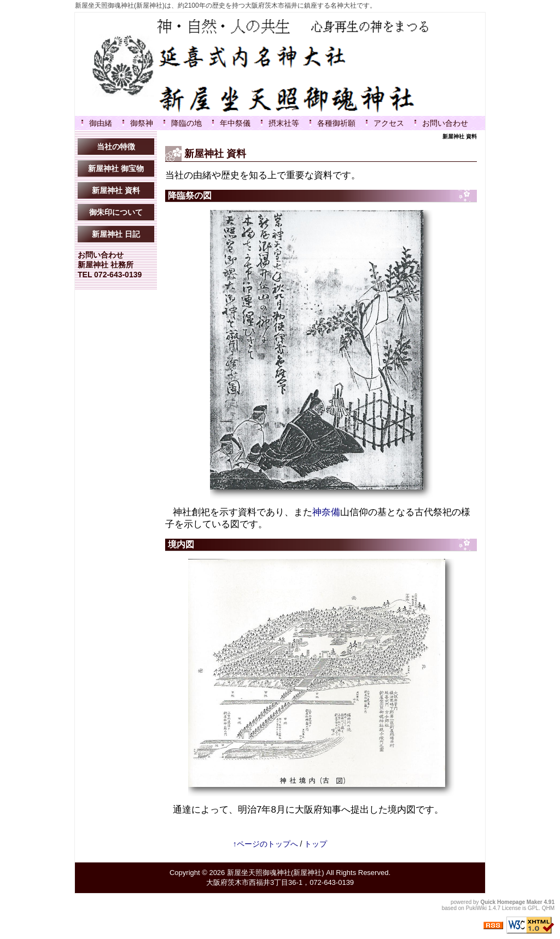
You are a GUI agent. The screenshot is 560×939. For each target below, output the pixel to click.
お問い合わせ (445, 123)
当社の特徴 (116, 147)
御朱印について (116, 212)
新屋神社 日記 (116, 234)
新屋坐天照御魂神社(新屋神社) (276, 873)
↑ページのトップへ (266, 844)
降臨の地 (186, 123)
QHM (548, 908)
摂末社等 (284, 123)
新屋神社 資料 (116, 190)
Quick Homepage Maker (511, 902)
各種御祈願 (336, 123)
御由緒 (101, 123)
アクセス (389, 123)
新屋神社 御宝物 (116, 168)
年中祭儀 (235, 123)
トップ (316, 844)
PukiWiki (476, 908)
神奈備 (326, 512)
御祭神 (142, 123)
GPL (533, 908)
